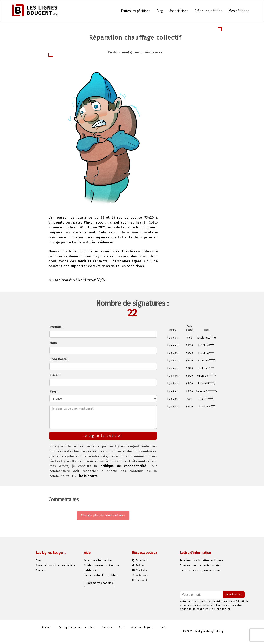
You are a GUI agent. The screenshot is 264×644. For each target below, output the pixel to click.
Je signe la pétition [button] (189, 105)
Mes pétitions (239, 11)
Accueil (47, 627)
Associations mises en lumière (56, 565)
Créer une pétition (208, 11)
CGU (122, 627)
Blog (160, 11)
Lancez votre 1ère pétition (101, 575)
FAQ (163, 627)
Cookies (107, 627)
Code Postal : (59, 359)
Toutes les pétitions (136, 11)
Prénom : (56, 327)
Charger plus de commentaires (103, 515)
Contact (41, 570)
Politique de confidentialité (77, 627)
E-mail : (55, 375)
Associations (179, 11)
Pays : (54, 391)
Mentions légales (143, 627)
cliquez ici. (224, 609)
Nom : (54, 343)
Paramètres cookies (100, 583)
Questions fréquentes (98, 560)
